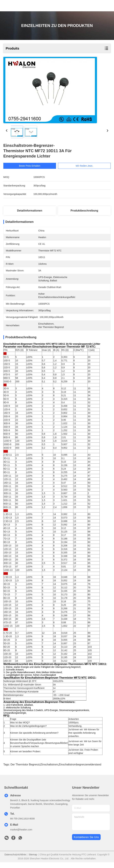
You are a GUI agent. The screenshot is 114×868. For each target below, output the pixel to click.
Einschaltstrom (49, 770)
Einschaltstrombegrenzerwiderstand (80, 770)
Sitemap (33, 860)
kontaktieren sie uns (86, 843)
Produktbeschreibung (84, 211)
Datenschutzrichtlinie (15, 860)
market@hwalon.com (21, 835)
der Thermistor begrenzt (25, 770)
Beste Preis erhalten (30, 166)
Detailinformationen (30, 211)
